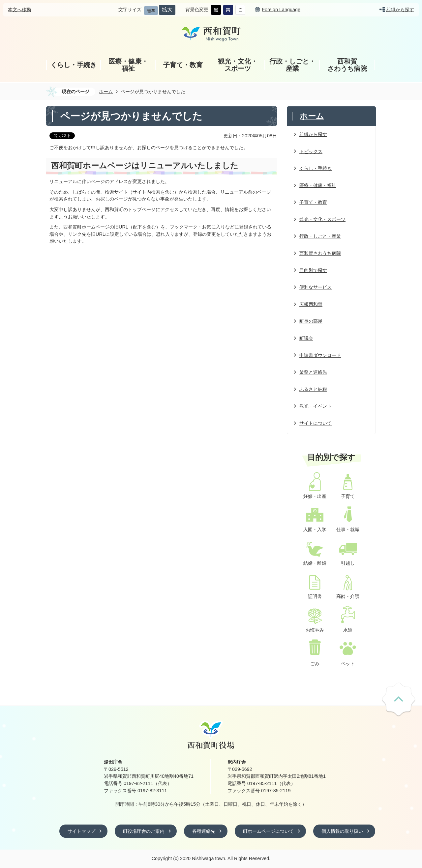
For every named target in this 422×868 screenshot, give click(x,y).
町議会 (306, 338)
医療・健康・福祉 (128, 65)
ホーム (106, 92)
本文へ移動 (19, 10)
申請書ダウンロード (320, 355)
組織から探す (400, 10)
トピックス (311, 151)
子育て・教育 (183, 65)
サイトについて (316, 423)
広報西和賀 (311, 304)
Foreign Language (281, 10)
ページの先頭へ (399, 700)
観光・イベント (316, 406)
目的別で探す (313, 270)
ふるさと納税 (313, 389)
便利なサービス (316, 287)
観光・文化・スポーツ (238, 65)
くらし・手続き (74, 65)
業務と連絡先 (313, 372)
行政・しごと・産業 (292, 65)
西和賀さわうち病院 (347, 65)
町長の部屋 (311, 321)
